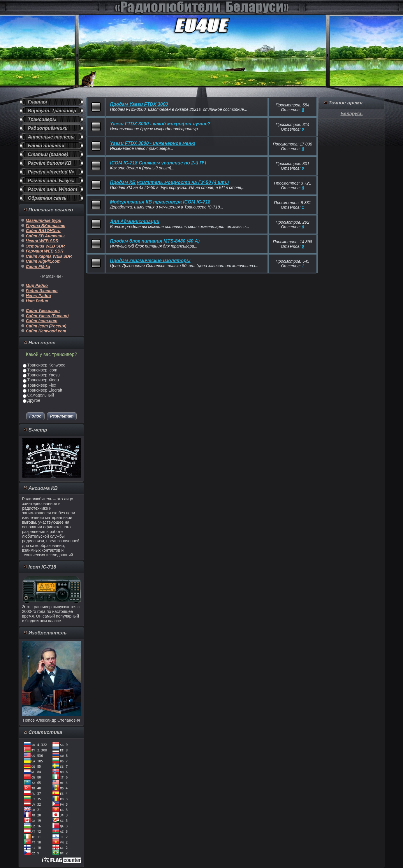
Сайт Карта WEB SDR (49, 256)
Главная (38, 102)
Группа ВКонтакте (46, 226)
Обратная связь (47, 198)
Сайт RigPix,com (43, 261)
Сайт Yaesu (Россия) (47, 316)
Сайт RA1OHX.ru (43, 231)
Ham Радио (37, 301)
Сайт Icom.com (42, 321)
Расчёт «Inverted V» (51, 172)
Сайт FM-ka (38, 266)
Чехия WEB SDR (42, 241)
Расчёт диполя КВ (50, 163)
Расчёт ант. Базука (51, 181)
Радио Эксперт (42, 291)
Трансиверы (42, 119)
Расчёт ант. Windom (53, 189)
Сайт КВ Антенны (45, 236)
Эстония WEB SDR (45, 246)
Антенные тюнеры (51, 137)
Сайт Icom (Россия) (46, 326)
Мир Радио (37, 285)
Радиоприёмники (48, 128)
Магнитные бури (44, 220)
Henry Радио (38, 296)
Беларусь (352, 114)
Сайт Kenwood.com (46, 331)
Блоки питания (46, 146)
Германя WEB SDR (45, 251)
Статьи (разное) (48, 154)
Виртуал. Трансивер (52, 111)
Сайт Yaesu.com (43, 311)
